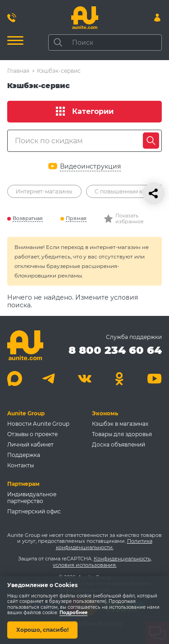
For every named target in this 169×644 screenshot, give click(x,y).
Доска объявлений (119, 444)
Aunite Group (26, 413)
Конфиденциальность (122, 559)
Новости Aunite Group (38, 424)
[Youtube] (154, 378)
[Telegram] (50, 378)
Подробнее (73, 613)
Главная (18, 71)
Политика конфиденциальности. (104, 544)
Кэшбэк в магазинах (120, 424)
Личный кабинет (30, 444)
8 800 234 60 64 (115, 350)
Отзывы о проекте (32, 434)
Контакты (21, 465)
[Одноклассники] (120, 378)
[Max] (15, 378)
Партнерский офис (34, 511)
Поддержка (24, 455)
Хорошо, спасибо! (42, 630)
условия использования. (85, 565)
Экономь (105, 413)
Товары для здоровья (122, 434)
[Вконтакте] (84, 378)
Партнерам (23, 484)
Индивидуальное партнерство (32, 498)
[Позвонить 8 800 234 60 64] (12, 18)
